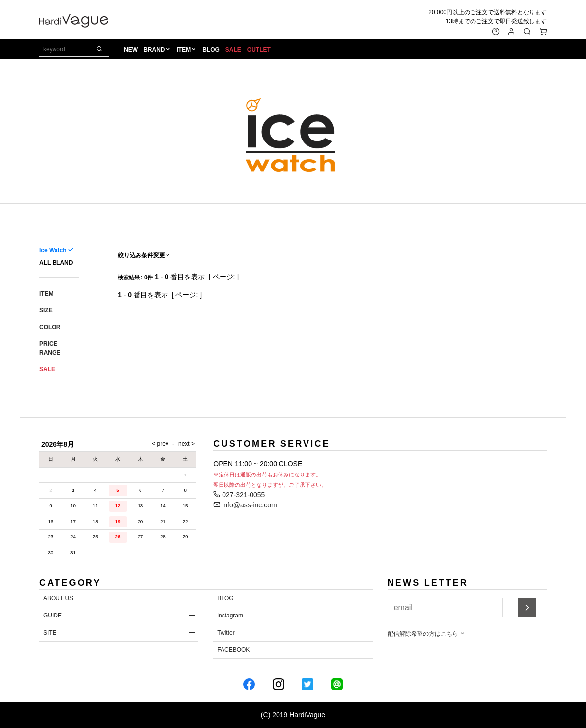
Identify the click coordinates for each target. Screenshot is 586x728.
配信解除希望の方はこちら (427, 634)
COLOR (50, 327)
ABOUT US (58, 598)
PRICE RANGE (50, 348)
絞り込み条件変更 (144, 255)
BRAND (154, 50)
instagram (230, 616)
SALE (233, 50)
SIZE (46, 310)
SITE (50, 633)
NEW (131, 50)
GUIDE (53, 616)
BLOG (211, 50)
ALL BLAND (56, 263)
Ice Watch (53, 250)
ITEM (184, 50)
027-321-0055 (239, 495)
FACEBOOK (233, 650)
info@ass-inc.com (245, 505)
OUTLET (259, 50)
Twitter (226, 633)
